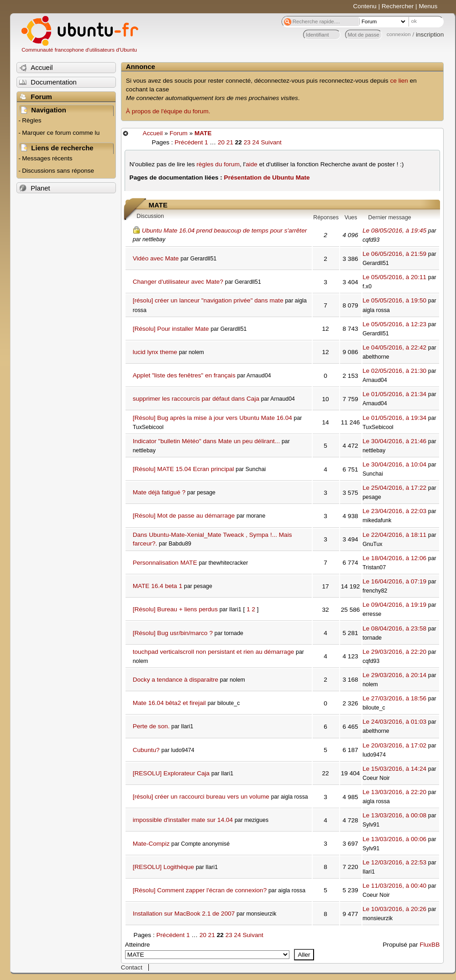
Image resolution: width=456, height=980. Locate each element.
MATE (203, 133)
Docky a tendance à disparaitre (176, 680)
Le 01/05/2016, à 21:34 (394, 394)
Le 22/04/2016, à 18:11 (394, 535)
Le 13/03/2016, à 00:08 (394, 815)
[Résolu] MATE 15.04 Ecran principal (183, 469)
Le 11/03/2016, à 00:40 (394, 886)
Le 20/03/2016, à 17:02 (394, 745)
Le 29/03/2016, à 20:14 (394, 675)
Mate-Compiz (151, 844)
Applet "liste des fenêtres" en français (184, 375)
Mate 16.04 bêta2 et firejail (169, 703)
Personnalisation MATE (165, 563)
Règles (31, 120)
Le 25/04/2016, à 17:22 (394, 488)
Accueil (153, 133)
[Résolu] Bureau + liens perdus (175, 609)
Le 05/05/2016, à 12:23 (394, 324)
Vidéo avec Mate (156, 258)
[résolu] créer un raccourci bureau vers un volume (201, 797)
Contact (132, 967)
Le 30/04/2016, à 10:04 (394, 464)
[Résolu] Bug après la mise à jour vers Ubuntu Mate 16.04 (212, 418)
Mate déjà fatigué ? (159, 492)
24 (256, 142)
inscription (430, 34)
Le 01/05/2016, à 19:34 (394, 418)
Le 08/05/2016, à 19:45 (394, 230)
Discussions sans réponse (58, 171)
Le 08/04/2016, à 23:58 (394, 628)
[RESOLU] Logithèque (164, 867)
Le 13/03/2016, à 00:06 (394, 839)
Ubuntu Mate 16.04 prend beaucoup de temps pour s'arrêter (225, 230)
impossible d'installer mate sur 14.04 (183, 820)
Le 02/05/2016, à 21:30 (394, 371)
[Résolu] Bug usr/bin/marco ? (173, 633)
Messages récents (47, 158)
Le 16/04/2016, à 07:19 (394, 581)
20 (221, 142)
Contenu (365, 6)
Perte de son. (151, 726)
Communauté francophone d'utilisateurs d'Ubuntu (79, 50)
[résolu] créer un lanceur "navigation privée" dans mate (208, 300)
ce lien (399, 81)
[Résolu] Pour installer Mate (171, 329)
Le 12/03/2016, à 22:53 (394, 862)
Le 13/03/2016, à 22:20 (394, 792)
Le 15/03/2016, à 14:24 (394, 769)
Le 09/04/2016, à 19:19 (394, 605)
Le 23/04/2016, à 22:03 (394, 511)
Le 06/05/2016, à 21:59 (394, 254)
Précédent (189, 142)
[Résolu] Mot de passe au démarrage (184, 516)
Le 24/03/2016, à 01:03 (394, 722)
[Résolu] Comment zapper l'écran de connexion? (200, 890)
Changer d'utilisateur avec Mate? (178, 282)
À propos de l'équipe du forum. (168, 111)
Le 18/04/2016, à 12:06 (394, 558)
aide (252, 164)
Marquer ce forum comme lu (61, 133)
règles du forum (218, 164)
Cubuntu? (146, 750)
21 (230, 142)
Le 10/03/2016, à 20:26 (394, 909)
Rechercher (398, 6)
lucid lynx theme (155, 352)
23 (247, 142)
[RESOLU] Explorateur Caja (171, 773)
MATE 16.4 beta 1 (158, 586)
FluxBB (430, 945)
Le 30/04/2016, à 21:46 (394, 441)
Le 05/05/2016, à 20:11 (394, 277)
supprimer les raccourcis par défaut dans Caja (196, 399)
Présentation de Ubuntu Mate (267, 177)
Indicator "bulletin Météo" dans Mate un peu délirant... (207, 441)
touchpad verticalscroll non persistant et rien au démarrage (214, 652)
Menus (428, 6)
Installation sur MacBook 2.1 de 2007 (184, 914)
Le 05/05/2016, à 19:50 (394, 300)
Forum (179, 133)
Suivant (271, 142)
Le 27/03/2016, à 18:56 (394, 698)
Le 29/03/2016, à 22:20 (394, 652)
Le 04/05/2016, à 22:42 (394, 347)
